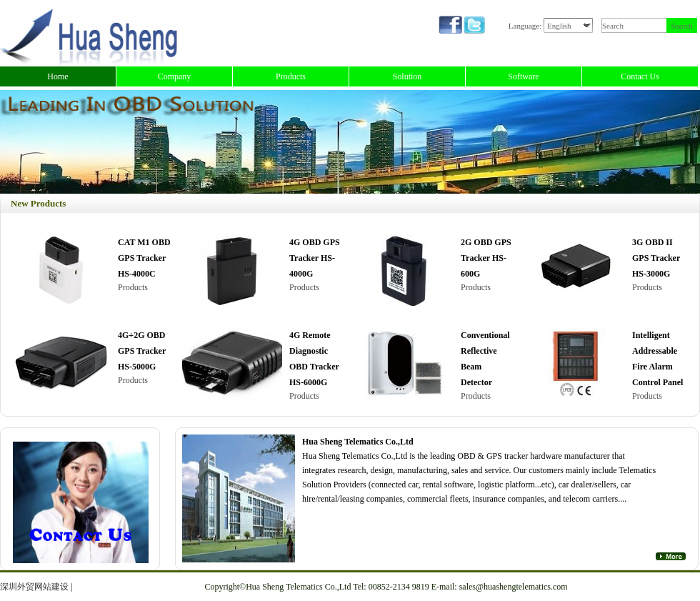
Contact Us (640, 76)
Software (523, 76)
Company (175, 76)
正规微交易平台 (104, 587)
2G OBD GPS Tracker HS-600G (486, 258)
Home (57, 76)
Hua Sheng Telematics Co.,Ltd (358, 442)
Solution (407, 76)
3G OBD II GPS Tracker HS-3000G (656, 258)
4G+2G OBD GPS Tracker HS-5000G (142, 351)
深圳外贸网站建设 (34, 587)
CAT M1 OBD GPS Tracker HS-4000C (144, 258)
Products (291, 76)
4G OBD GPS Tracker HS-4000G (315, 258)
